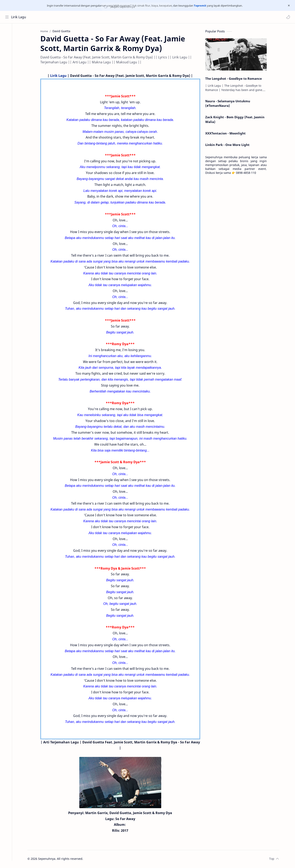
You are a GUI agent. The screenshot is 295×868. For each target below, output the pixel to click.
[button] (288, 17)
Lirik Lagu (19, 17)
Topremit (200, 6)
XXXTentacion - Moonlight (227, 134)
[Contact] (7, 48)
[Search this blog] (85, 17)
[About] (7, 40)
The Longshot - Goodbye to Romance (235, 79)
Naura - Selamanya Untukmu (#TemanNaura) (229, 104)
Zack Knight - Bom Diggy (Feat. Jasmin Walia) (237, 120)
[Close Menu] (289, 6)
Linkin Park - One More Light (229, 145)
